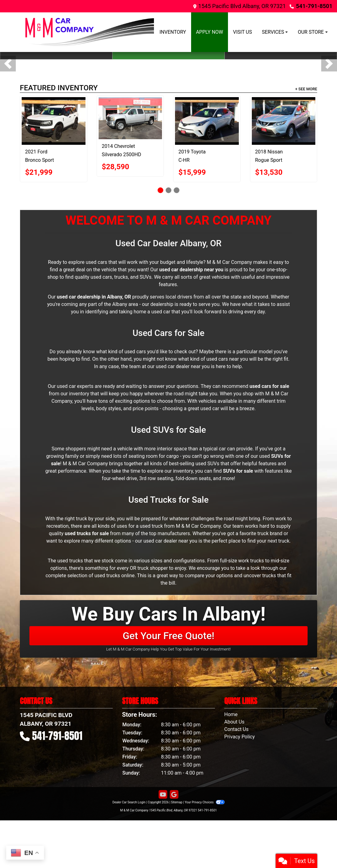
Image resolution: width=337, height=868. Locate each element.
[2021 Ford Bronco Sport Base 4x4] (54, 121)
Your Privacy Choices (205, 802)
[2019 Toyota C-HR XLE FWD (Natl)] (207, 121)
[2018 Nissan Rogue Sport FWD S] (284, 121)
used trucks (70, 561)
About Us (234, 722)
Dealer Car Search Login (129, 802)
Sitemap (177, 802)
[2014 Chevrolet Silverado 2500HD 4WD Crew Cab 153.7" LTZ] (130, 118)
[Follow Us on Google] (174, 795)
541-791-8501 (314, 6)
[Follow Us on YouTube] (163, 795)
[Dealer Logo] (90, 32)
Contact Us (236, 729)
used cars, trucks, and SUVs (121, 277)
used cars (96, 262)
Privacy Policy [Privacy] (240, 737)
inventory (79, 394)
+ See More (306, 89)
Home (231, 714)
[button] (8, 64)
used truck (151, 526)
